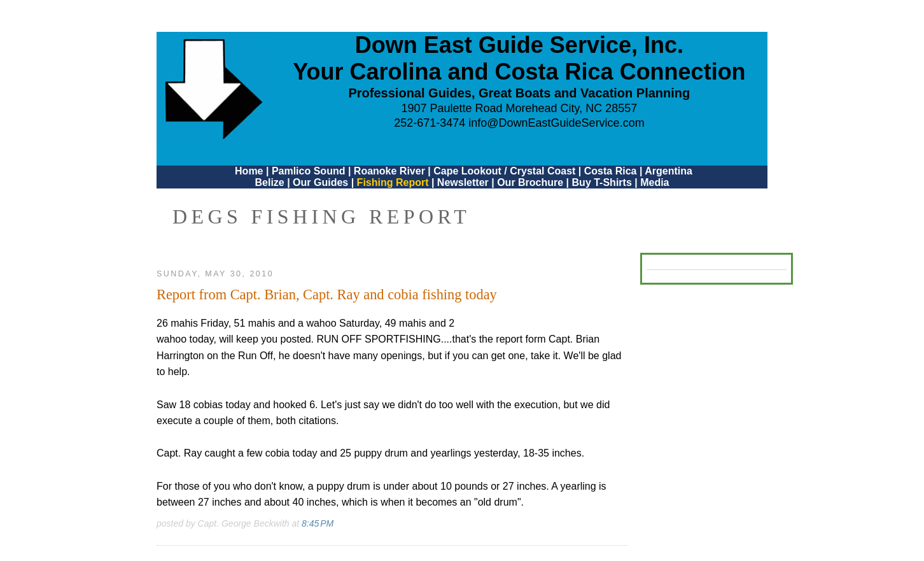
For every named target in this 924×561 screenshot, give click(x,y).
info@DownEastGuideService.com (556, 123)
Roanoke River (389, 171)
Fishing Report (394, 182)
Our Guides (320, 182)
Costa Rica (611, 171)
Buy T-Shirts (602, 182)
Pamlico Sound (309, 171)
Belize (269, 182)
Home (249, 171)
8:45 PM (318, 523)
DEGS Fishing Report (321, 217)
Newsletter (463, 182)
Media (654, 182)
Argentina (668, 171)
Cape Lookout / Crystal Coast (504, 171)
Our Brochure (530, 182)
